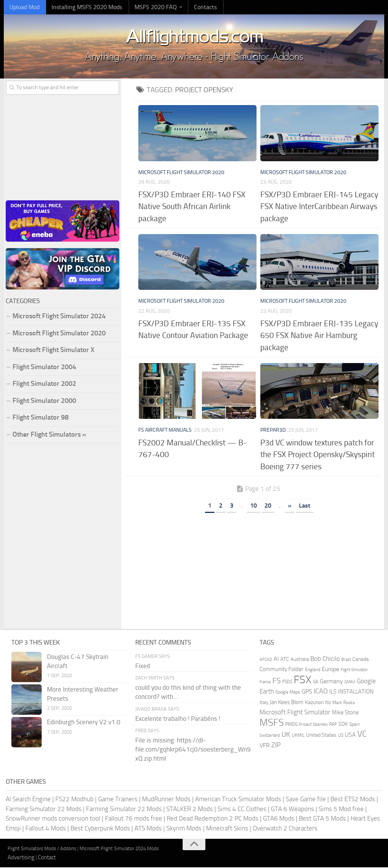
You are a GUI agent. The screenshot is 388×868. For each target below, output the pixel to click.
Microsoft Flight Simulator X (53, 351)
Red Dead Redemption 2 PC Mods (213, 819)
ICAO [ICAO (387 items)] (321, 692)
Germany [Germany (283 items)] (331, 682)
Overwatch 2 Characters (285, 829)
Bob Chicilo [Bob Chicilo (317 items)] (325, 660)
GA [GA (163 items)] (316, 682)
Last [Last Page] (305, 506)
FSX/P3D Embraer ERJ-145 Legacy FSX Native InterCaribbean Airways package (319, 207)
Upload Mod (23, 7)
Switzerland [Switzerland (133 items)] (270, 736)
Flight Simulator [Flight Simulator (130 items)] (354, 671)
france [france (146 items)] (265, 682)
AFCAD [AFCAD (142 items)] (266, 660)
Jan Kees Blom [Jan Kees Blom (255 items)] (287, 703)
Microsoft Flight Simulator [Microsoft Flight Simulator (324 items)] (295, 713)
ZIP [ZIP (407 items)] (276, 746)
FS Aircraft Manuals (165, 431)
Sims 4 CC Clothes (242, 809)
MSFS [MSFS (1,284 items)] (272, 723)
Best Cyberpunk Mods (100, 829)
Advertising (21, 858)
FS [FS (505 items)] (277, 682)
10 (253, 506)
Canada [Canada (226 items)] (361, 660)
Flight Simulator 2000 (44, 401)
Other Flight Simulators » (49, 435)
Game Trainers (118, 800)
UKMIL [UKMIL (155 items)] (298, 736)
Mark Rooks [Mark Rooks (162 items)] (344, 703)
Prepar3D (273, 431)
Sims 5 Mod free (341, 809)
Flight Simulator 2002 (44, 384)
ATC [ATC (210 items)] (285, 660)
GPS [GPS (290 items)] (307, 692)
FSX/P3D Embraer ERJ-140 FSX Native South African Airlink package (192, 207)
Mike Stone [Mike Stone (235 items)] (345, 713)
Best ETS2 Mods (353, 800)
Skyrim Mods (184, 829)
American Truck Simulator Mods (238, 800)
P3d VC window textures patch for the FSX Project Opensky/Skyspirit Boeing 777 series (318, 455)
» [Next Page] (290, 506)
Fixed (143, 666)
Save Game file (306, 800)
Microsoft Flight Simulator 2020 (181, 173)
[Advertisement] (258, 569)
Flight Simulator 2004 (44, 367)
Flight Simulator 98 (41, 418)
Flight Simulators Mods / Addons (42, 849)
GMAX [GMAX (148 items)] (350, 682)
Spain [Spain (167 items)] (354, 725)
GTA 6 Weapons (293, 809)
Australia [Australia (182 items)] (300, 660)
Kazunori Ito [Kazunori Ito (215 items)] (318, 703)
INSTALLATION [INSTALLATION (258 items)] (356, 692)
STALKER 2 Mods (190, 809)
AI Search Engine (28, 800)
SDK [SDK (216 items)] (343, 725)
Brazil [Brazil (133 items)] (346, 660)
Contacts (193, 7)
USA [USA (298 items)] (350, 735)
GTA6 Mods (279, 819)
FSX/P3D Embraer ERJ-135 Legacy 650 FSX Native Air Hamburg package (319, 336)
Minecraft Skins (227, 829)
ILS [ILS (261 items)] (333, 692)
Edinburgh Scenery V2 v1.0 (84, 723)
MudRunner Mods (166, 800)
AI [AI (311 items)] (276, 660)
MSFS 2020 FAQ (147, 7)
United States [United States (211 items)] (321, 736)
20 (268, 506)
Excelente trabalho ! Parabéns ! (178, 719)
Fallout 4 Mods (46, 829)
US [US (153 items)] (341, 736)
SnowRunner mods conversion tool (53, 819)
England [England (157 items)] (313, 670)
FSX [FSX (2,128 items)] (303, 680)
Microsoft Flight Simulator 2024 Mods (119, 849)
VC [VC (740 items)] (362, 735)
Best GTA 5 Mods (322, 819)
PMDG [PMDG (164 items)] (291, 725)
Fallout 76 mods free (134, 819)
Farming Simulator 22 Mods (44, 809)
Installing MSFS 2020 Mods (82, 7)
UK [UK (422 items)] (286, 735)
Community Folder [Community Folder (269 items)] (282, 670)
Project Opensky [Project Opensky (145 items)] (313, 725)
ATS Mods (148, 829)
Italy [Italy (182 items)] (264, 703)
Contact (47, 858)
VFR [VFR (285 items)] (265, 746)
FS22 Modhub (74, 800)
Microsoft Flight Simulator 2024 (59, 317)
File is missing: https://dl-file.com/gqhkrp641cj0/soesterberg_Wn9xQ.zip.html (193, 750)
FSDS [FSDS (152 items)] (287, 682)
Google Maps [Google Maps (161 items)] (288, 693)
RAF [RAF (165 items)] (333, 725)
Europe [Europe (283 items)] (330, 670)
